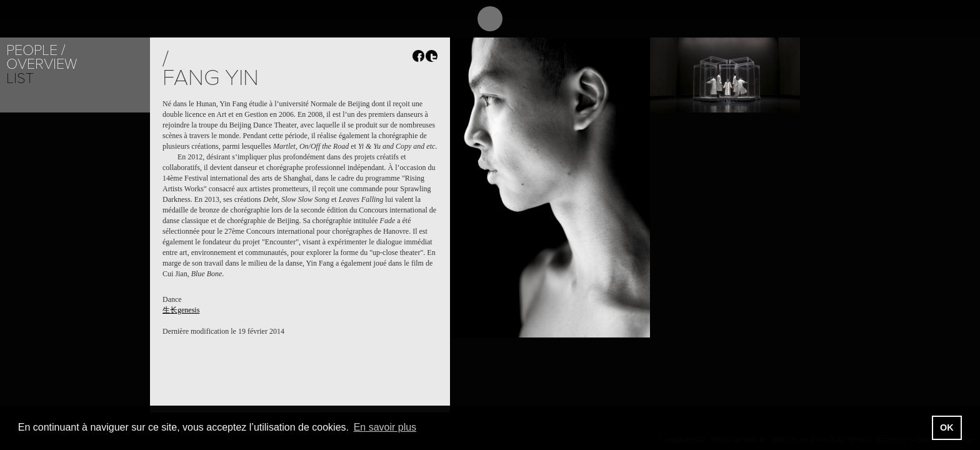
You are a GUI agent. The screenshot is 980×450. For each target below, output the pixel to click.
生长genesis (181, 310)
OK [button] (947, 427)
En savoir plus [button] (385, 427)
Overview (42, 64)
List (20, 78)
